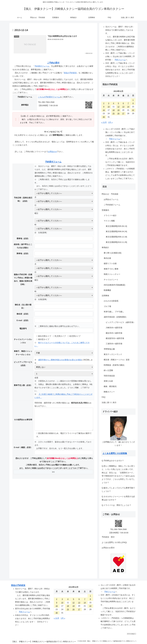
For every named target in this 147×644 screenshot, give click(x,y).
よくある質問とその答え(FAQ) (114, 542)
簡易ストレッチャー (112, 274)
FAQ (104, 397)
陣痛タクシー (109, 392)
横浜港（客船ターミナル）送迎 (117, 360)
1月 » (110, 122)
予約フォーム (120, 60)
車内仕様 (107, 258)
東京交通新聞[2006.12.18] (116, 237)
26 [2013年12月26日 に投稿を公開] (118, 114)
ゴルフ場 (107, 306)
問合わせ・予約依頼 (110, 194)
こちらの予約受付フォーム (49, 97)
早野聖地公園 (109, 349)
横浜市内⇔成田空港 (114, 333)
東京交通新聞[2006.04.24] (116, 231)
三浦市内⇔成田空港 (114, 344)
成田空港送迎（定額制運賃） (116, 317)
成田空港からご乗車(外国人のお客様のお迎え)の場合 (60, 360)
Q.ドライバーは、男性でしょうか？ (116, 505)
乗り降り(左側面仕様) (113, 253)
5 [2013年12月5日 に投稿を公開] (118, 103)
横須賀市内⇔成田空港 (115, 338)
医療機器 (107, 290)
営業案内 (105, 210)
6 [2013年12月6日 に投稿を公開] (123, 103)
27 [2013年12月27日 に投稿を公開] (123, 114)
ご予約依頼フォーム (112, 205)
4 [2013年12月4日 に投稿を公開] (114, 103)
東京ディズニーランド (113, 354)
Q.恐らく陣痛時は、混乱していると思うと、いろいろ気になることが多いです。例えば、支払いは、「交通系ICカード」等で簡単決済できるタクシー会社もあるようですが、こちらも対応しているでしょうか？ (118, 474)
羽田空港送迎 (109, 376)
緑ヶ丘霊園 (108, 370)
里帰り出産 (108, 381)
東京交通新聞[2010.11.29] (116, 242)
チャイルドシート (111, 280)
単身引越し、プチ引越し (114, 312)
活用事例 (105, 296)
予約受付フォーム (42, 66)
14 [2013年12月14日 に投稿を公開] (128, 107)
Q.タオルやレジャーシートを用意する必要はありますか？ (118, 498)
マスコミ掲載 (109, 221)
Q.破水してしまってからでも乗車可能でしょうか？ (118, 490)
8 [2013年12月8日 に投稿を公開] (133, 103)
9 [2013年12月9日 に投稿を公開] (104, 107)
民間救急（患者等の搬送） (115, 365)
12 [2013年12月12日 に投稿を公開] (118, 107)
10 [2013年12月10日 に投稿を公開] (109, 107)
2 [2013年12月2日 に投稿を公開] (104, 103)
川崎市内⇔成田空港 (114, 328)
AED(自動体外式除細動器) (114, 285)
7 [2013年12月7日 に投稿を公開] (128, 103)
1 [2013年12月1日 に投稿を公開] (133, 100)
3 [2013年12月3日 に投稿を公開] (109, 103)
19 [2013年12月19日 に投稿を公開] (118, 110)
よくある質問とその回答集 (115, 453)
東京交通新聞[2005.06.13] (116, 226)
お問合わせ (52, 152)
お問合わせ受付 (108, 548)
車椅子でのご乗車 (111, 269)
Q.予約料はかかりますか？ (113, 461)
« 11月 (104, 122)
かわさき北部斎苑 (111, 301)
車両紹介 (105, 248)
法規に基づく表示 (109, 403)
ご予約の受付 (53, 63)
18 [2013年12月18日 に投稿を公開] (114, 110)
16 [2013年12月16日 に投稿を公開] (104, 110)
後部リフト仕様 (110, 264)
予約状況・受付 (108, 537)
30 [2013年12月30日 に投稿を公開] (104, 117)
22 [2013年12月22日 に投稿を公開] (133, 110)
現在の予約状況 (70, 73)
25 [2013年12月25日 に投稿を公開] (114, 114)
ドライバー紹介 (110, 215)
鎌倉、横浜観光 (110, 386)
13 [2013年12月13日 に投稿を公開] (123, 107)
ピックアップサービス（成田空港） (120, 322)
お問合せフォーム (111, 199)
